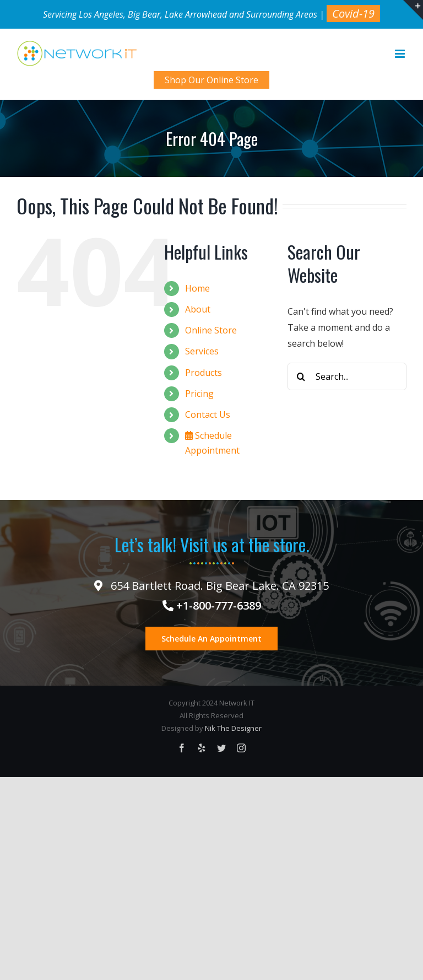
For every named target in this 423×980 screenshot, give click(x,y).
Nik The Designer (233, 728)
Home (197, 288)
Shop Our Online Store (211, 80)
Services (202, 351)
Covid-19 (353, 14)
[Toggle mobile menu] (401, 54)
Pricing (199, 394)
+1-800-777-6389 (212, 605)
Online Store (211, 330)
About (198, 309)
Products (204, 373)
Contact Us (208, 414)
